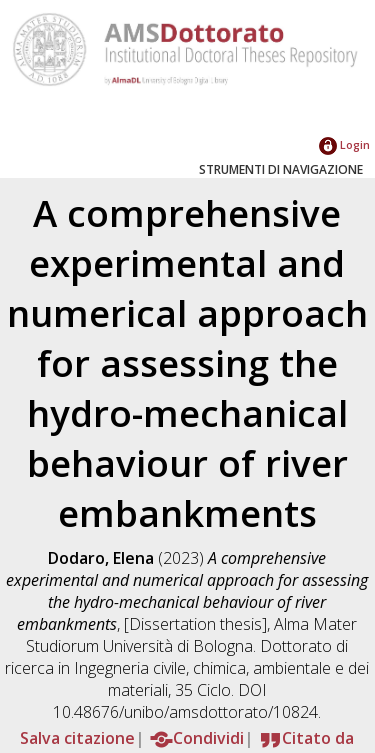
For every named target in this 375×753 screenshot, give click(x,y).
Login (344, 144)
